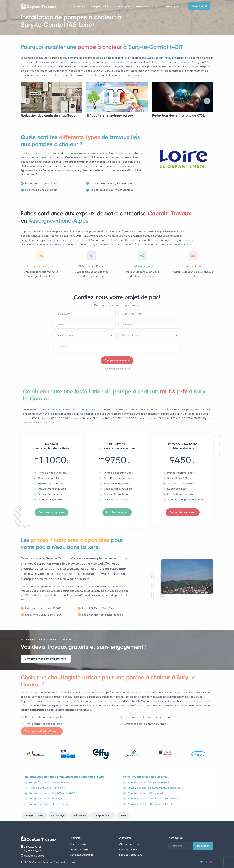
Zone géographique (82, 855)
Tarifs (156, 7)
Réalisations (172, 7)
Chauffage (121, 7)
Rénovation (80, 815)
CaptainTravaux (163, 58)
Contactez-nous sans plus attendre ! (46, 659)
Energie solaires (98, 7)
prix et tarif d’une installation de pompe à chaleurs (72, 410)
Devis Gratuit (199, 6)
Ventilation (140, 7)
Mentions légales (32, 856)
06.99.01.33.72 (31, 847)
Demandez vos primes (183, 512)
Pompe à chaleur (35, 815)
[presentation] (27, 101)
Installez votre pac (117, 512)
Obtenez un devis (130, 844)
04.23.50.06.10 (31, 851)
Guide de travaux (80, 849)
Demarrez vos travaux (51, 512)
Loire (124, 815)
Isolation (78, 7)
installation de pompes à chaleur (67, 240)
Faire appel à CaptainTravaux (42, 731)
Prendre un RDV (128, 849)
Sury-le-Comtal (104, 815)
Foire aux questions (131, 855)
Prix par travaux (79, 844)
